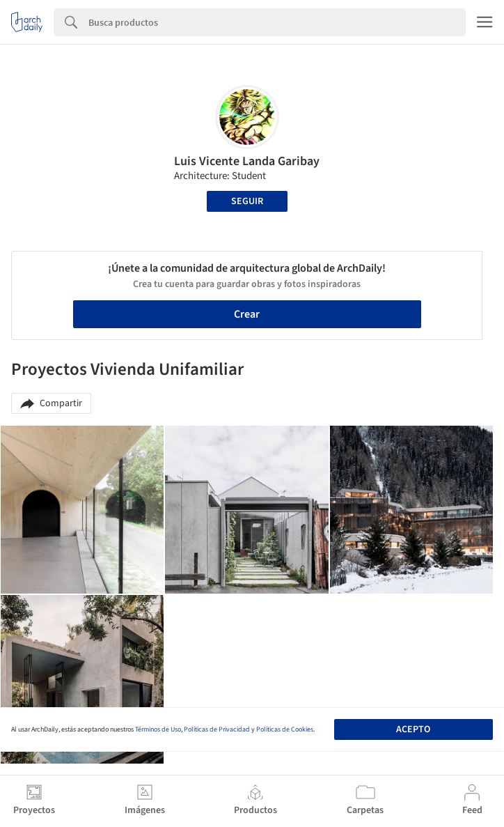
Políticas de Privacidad (217, 729)
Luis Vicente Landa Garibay (247, 161)
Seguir (247, 201)
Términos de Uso (158, 729)
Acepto (413, 729)
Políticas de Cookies (285, 729)
